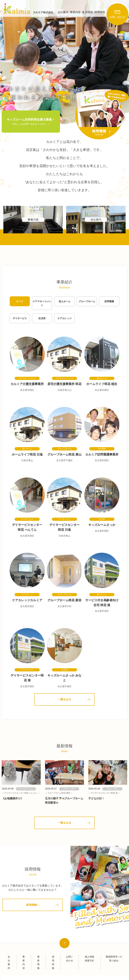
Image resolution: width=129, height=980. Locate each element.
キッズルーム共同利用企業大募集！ (31, 122)
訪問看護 (109, 301)
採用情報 (100, 12)
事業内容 (75, 12)
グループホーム (87, 301)
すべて (20, 301)
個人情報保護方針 (89, 959)
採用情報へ (33, 905)
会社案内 (63, 12)
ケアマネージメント (42, 303)
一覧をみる (64, 699)
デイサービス (20, 318)
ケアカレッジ (64, 318)
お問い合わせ (117, 11)
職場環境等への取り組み (114, 959)
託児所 (42, 318)
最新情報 (87, 12)
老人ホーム (64, 301)
